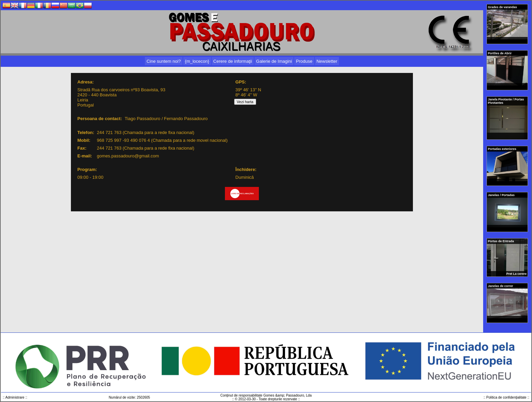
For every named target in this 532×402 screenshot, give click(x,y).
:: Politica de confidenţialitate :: (506, 397)
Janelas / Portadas (502, 195)
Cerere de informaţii (233, 61)
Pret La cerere (516, 274)
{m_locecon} (197, 61)
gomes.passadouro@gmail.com (128, 156)
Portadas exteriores (502, 149)
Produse (304, 61)
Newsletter (327, 61)
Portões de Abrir (500, 53)
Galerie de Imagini (274, 61)
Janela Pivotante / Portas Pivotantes (506, 101)
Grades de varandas (503, 7)
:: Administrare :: (15, 397)
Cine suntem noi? (164, 61)
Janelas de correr (501, 286)
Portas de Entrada (501, 241)
